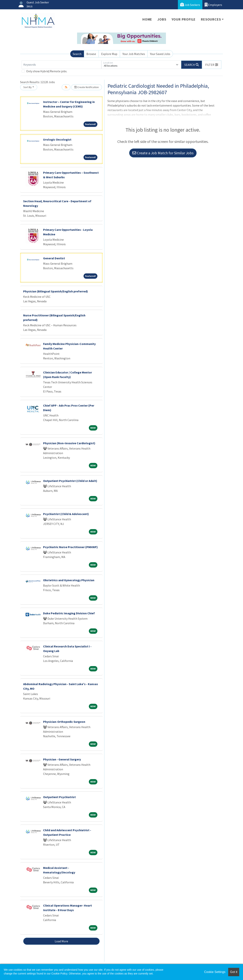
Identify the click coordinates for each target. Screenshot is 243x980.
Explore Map (109, 54)
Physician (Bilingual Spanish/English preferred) (56, 291)
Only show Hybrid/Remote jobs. (47, 71)
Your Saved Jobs (160, 54)
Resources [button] (211, 19)
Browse (91, 54)
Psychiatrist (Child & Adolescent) (66, 514)
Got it (234, 972)
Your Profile (184, 19)
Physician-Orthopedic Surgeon (64, 722)
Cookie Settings (215, 972)
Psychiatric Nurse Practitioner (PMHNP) (70, 547)
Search (77, 54)
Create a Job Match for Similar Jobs (163, 153)
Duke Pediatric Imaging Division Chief (69, 613)
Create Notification (87, 87)
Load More (61, 941)
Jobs (162, 19)
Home (147, 19)
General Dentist (54, 258)
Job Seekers (190, 5)
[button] (212, 65)
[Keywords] (62, 65)
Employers (213, 5)
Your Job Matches (134, 54)
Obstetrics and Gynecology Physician (69, 580)
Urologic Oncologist (57, 139)
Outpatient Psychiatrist (59, 797)
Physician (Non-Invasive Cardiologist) (69, 443)
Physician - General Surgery (62, 759)
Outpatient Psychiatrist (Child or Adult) (70, 481)
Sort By (28, 87)
